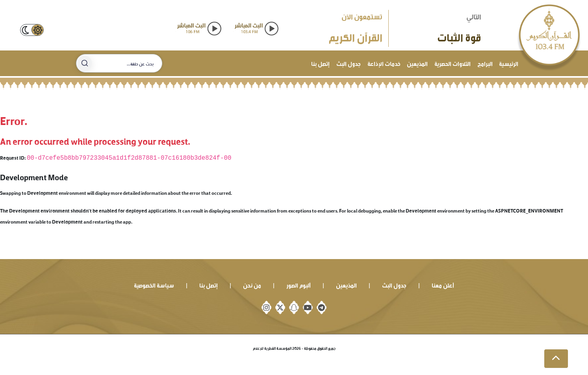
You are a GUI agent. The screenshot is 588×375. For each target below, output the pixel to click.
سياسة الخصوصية (154, 285)
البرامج (485, 63)
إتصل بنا (320, 63)
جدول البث (349, 63)
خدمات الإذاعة (384, 63)
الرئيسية (509, 63)
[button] (556, 359)
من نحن (252, 285)
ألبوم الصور (299, 285)
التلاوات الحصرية (453, 63)
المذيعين (417, 63)
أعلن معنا (443, 285)
